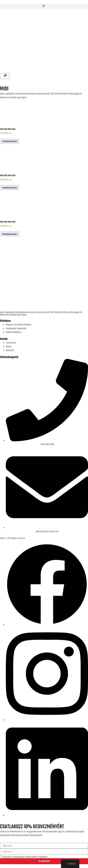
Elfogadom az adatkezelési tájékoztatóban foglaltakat (25, 857)
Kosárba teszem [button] (10, 141)
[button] (44, 6)
